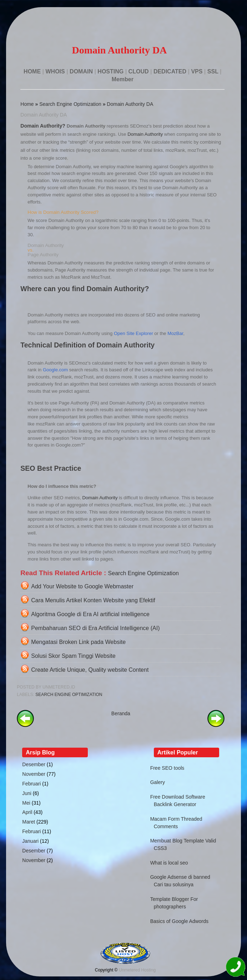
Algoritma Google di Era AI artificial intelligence (90, 614)
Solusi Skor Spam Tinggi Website (73, 656)
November (34, 774)
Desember (34, 764)
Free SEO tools (167, 768)
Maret (29, 822)
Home (27, 104)
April (27, 812)
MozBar (175, 333)
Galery (158, 782)
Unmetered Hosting (137, 970)
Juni (27, 793)
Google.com (55, 370)
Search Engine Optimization (70, 104)
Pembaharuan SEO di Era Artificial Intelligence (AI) (95, 628)
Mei (26, 803)
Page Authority (43, 255)
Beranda (121, 713)
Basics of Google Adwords (179, 921)
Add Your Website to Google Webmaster (82, 586)
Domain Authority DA (130, 104)
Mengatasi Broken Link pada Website (78, 642)
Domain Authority (145, 134)
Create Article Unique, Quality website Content (90, 670)
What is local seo (169, 863)
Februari (31, 784)
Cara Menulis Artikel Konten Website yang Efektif (93, 600)
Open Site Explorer (133, 333)
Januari (30, 841)
